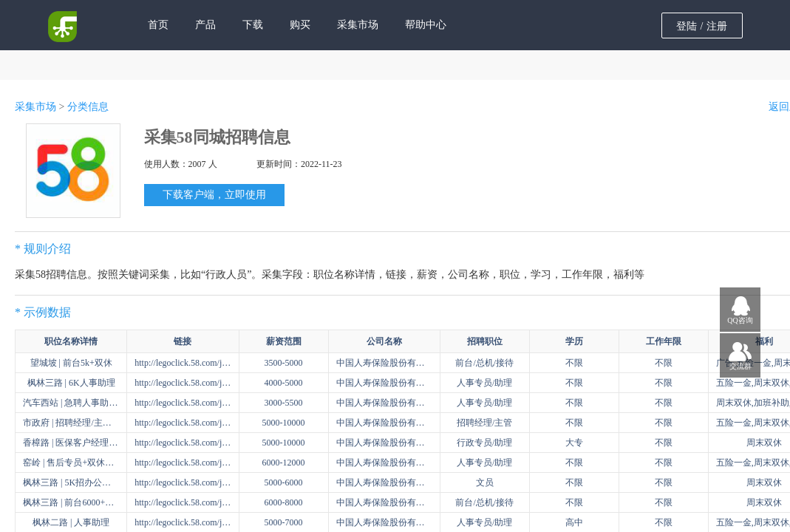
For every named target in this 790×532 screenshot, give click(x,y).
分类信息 (88, 107)
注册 (717, 26)
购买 (300, 25)
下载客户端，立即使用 (214, 195)
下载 (253, 25)
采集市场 (358, 25)
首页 (158, 25)
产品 (205, 25)
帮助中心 (426, 25)
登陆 (687, 26)
